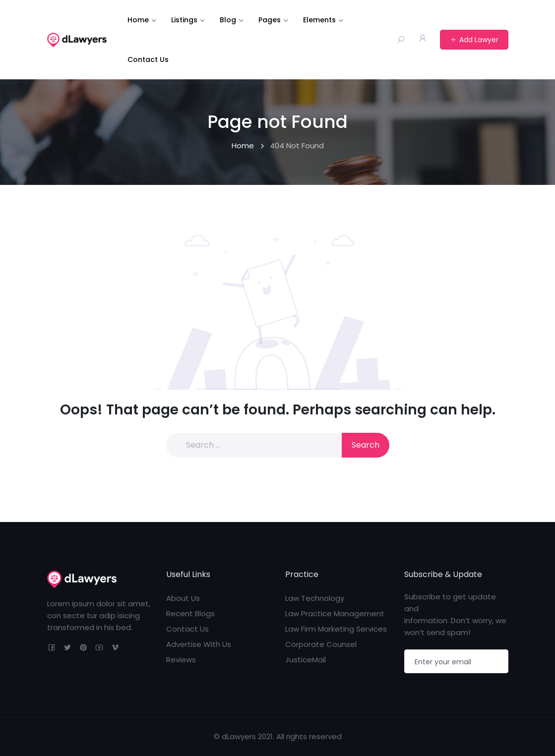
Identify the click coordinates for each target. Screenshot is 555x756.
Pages (270, 20)
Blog (228, 20)
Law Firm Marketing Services (336, 629)
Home (138, 20)
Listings (184, 20)
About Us (183, 598)
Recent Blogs (190, 613)
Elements (319, 20)
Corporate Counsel (321, 644)
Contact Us (148, 59)
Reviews (181, 660)
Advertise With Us (199, 644)
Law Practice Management (335, 613)
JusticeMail (306, 660)
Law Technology (315, 598)
